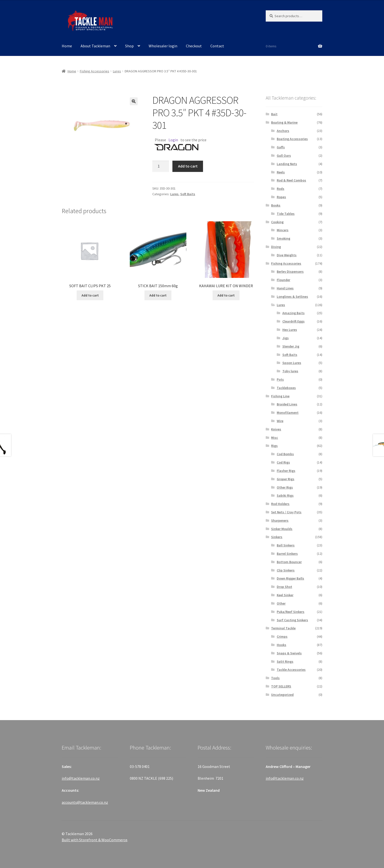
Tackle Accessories (291, 670)
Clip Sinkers (286, 570)
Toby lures (290, 371)
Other (281, 603)
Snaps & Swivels (289, 653)
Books (276, 205)
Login (173, 140)
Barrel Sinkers (287, 554)
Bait (274, 114)
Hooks (282, 645)
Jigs (286, 338)
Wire (280, 421)
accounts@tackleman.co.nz (85, 802)
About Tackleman (95, 46)
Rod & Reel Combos (291, 180)
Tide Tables (286, 214)
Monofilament (288, 413)
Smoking (283, 238)
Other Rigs (285, 487)
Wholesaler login (163, 46)
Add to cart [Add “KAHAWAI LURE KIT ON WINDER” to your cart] (226, 295)
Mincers (283, 230)
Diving (276, 247)
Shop (129, 46)
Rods (281, 189)
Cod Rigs (283, 462)
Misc (275, 438)
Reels (281, 172)
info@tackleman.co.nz (81, 778)
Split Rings (285, 661)
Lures (117, 71)
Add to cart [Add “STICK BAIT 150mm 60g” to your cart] (158, 295)
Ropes (281, 197)
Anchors (283, 131)
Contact (217, 46)
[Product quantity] (161, 166)
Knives (276, 429)
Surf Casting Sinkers (292, 620)
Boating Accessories (292, 139)
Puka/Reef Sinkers (291, 612)
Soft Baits (188, 194)
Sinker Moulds (282, 529)
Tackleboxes (286, 388)
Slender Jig (291, 346)
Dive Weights (287, 255)
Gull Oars (284, 155)
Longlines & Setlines (292, 297)
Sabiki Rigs (285, 495)
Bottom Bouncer (289, 562)
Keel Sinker (285, 595)
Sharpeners (280, 520)
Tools (275, 678)
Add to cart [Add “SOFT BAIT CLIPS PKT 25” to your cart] (90, 295)
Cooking (277, 222)
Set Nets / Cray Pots (286, 512)
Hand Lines (285, 288)
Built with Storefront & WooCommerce (95, 840)
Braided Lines (287, 404)
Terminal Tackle (283, 628)
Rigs (274, 446)
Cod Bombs (285, 454)
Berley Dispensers (290, 272)
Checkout (194, 46)
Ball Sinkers (286, 545)
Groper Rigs (286, 479)
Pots (280, 379)
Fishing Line (280, 396)
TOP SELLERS (281, 686)
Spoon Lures (292, 363)
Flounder (283, 280)
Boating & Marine (284, 122)
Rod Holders (280, 504)
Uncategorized (282, 695)
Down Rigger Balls (290, 578)
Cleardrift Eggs (294, 321)
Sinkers (277, 537)
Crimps (282, 636)
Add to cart (188, 166)
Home (67, 46)
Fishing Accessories (95, 71)
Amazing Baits (294, 313)
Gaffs (281, 147)
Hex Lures (290, 330)
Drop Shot (284, 587)
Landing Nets (287, 164)
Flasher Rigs (286, 471)
